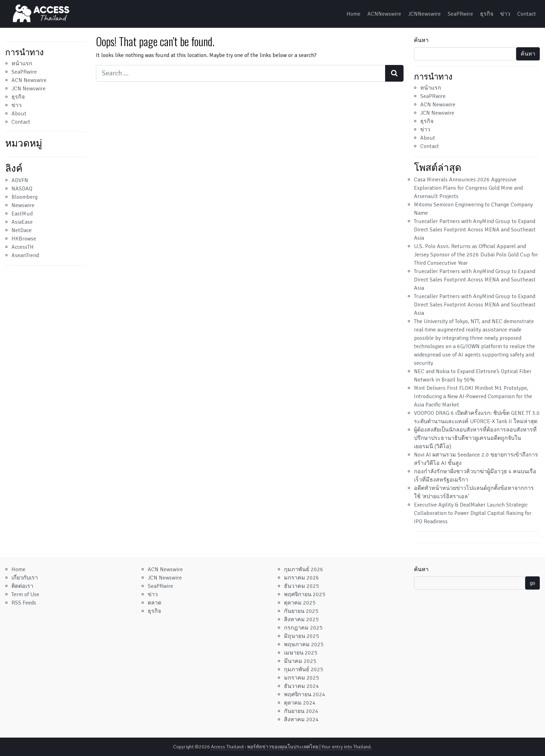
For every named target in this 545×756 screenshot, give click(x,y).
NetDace (22, 230)
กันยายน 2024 (301, 711)
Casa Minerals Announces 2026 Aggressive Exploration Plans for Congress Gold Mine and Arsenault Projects (468, 188)
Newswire (23, 205)
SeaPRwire (460, 14)
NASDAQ (22, 189)
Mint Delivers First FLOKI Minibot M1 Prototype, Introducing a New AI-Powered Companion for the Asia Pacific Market (473, 396)
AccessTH (23, 247)
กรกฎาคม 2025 (303, 628)
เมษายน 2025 (301, 653)
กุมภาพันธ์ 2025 (304, 669)
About (19, 114)
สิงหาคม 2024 (301, 720)
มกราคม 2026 (302, 578)
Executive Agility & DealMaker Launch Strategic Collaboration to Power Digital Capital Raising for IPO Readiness (473, 513)
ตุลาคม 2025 (300, 603)
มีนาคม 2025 (300, 661)
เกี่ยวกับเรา (25, 578)
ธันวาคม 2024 (302, 686)
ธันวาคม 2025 (302, 586)
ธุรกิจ (487, 14)
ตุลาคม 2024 (300, 703)
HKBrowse (24, 239)
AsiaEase (22, 222)
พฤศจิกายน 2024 (305, 695)
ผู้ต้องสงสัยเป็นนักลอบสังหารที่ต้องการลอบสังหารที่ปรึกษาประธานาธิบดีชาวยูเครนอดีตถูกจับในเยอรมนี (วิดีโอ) (475, 438)
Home (353, 14)
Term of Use (25, 594)
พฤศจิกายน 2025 (305, 594)
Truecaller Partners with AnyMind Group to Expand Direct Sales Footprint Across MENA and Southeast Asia (475, 230)
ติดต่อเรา (22, 586)
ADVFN (20, 180)
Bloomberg (25, 197)
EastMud (22, 214)
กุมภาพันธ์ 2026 (304, 569)
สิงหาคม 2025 (301, 619)
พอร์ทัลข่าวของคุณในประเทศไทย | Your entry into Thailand (309, 747)
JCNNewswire (424, 14)
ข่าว (505, 14)
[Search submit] (394, 73)
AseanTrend (25, 255)
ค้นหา (421, 40)
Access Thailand (227, 747)
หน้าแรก (22, 64)
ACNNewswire (384, 14)
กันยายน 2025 (301, 611)
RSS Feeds (24, 603)
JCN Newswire (29, 89)
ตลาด (154, 603)
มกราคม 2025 (302, 678)
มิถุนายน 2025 (302, 636)
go (532, 583)
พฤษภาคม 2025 (304, 644)
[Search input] (241, 73)
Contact (527, 14)
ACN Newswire (29, 80)
